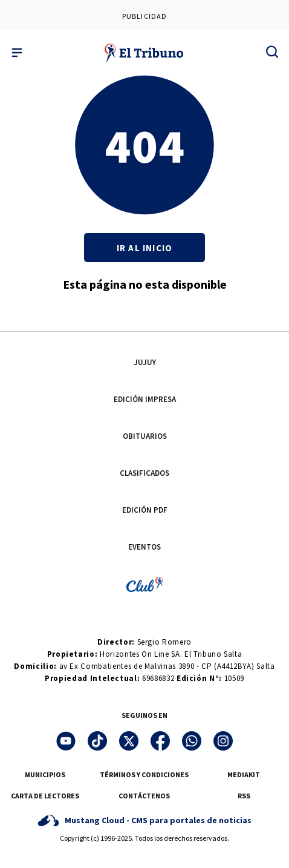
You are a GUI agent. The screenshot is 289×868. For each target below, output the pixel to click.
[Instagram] (223, 741)
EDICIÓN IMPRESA (145, 399)
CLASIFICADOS (144, 473)
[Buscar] (272, 51)
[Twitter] (129, 741)
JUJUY (145, 362)
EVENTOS (144, 547)
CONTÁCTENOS (144, 796)
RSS (244, 796)
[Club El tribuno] (144, 584)
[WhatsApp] (192, 741)
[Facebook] (160, 741)
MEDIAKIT (244, 774)
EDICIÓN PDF (145, 510)
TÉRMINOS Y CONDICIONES (144, 774)
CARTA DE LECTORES (45, 796)
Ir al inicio (144, 248)
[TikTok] (97, 741)
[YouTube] (66, 741)
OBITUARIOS (145, 436)
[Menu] (17, 53)
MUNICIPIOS (45, 774)
